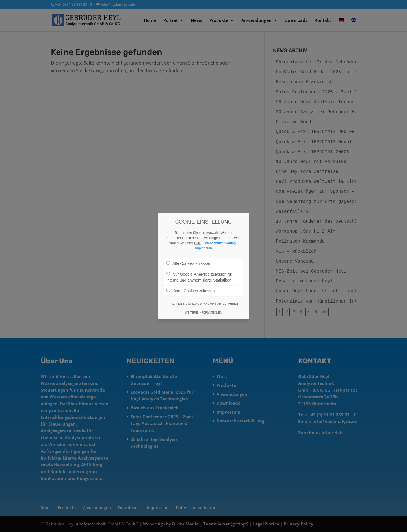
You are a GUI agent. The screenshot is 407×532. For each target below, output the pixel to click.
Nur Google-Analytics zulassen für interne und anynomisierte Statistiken (199, 277)
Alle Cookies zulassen (189, 263)
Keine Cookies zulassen (190, 291)
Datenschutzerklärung (219, 243)
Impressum (203, 248)
